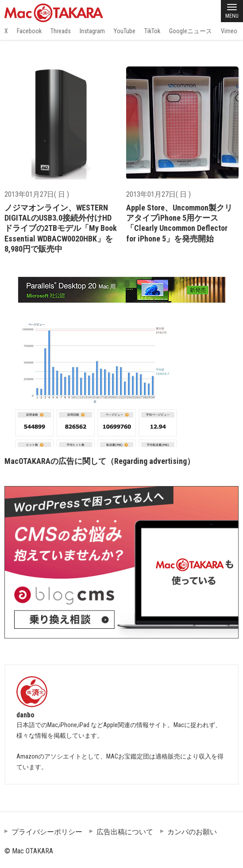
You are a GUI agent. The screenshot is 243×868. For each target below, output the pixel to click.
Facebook (29, 31)
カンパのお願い (192, 832)
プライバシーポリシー (47, 832)
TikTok (152, 31)
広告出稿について (125, 832)
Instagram (92, 31)
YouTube (125, 31)
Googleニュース (191, 31)
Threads (61, 31)
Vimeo (229, 31)
